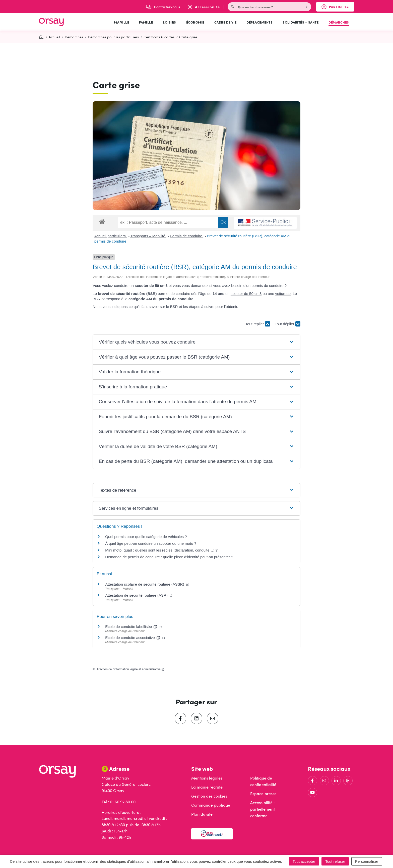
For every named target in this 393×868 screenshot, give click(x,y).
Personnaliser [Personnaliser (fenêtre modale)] (367, 861)
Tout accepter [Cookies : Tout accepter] (304, 861)
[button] (197, 342)
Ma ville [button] (121, 22)
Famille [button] (146, 22)
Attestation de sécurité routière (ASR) (139, 595)
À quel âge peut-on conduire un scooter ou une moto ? (151, 543)
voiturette (283, 294)
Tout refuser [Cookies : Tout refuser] (335, 861)
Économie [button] (195, 22)
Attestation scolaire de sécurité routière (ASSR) (147, 584)
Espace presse (263, 793)
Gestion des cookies (209, 796)
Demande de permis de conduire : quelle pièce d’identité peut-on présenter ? (169, 557)
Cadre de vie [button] (225, 22)
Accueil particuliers (111, 236)
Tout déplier (288, 324)
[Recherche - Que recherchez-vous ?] (266, 7)
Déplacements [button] (259, 22)
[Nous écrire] (163, 7)
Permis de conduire (187, 236)
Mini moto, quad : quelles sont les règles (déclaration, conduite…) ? (161, 550)
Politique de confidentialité (263, 781)
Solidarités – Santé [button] (301, 22)
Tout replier (257, 324)
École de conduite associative (135, 638)
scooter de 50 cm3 (246, 294)
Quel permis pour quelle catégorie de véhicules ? (146, 537)
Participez (338, 8)
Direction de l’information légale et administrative (130, 669)
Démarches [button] (339, 22)
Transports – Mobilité (148, 236)
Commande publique (211, 805)
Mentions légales (207, 778)
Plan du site (202, 814)
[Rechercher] (307, 7)
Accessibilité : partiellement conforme (263, 809)
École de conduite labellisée (134, 627)
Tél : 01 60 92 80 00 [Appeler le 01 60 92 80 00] (119, 802)
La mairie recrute (207, 787)
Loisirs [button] (170, 22)
